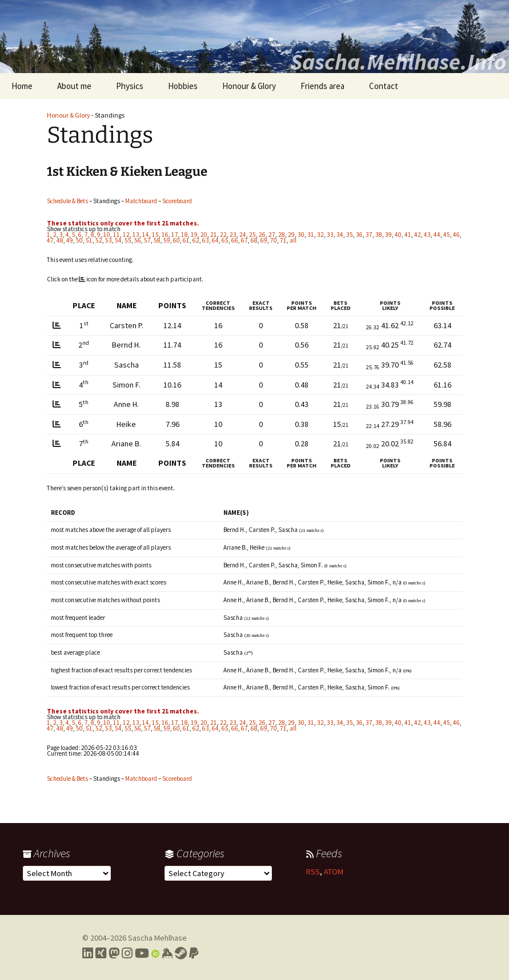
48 (60, 240)
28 (282, 235)
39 (388, 235)
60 (177, 240)
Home (22, 86)
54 (118, 240)
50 (79, 240)
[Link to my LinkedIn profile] (88, 953)
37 (369, 235)
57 (147, 240)
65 (225, 240)
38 (379, 235)
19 (194, 235)
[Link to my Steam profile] (181, 953)
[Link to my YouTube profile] (142, 953)
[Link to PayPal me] (194, 953)
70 (274, 240)
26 (262, 235)
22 (223, 235)
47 (50, 240)
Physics (130, 86)
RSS (313, 872)
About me (74, 86)
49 (70, 240)
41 (408, 235)
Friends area (322, 86)
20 (204, 235)
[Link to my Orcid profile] (155, 953)
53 (109, 240)
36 (359, 235)
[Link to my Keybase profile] (167, 953)
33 (330, 235)
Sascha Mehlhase (157, 938)
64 (215, 240)
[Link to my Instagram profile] (127, 953)
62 (196, 240)
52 (99, 240)
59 (167, 240)
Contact (384, 86)
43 (427, 235)
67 (245, 240)
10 (107, 235)
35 (350, 235)
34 (340, 235)
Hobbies (183, 86)
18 (185, 235)
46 (456, 235)
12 (126, 235)
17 (175, 235)
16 (165, 235)
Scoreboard (177, 201)
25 (253, 235)
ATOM (334, 872)
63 (206, 240)
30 (301, 235)
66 (235, 240)
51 (89, 240)
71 (283, 240)
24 (243, 235)
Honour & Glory (249, 86)
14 (146, 235)
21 (214, 235)
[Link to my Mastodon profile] (114, 953)
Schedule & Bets (67, 201)
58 (157, 240)
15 (155, 235)
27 (272, 235)
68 (254, 240)
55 (128, 240)
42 (418, 235)
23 (233, 235)
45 (447, 235)
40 (398, 235)
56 (138, 240)
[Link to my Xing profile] (101, 953)
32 (320, 235)
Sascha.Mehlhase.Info (398, 62)
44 (437, 235)
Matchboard (141, 201)
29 (291, 235)
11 (117, 235)
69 (264, 240)
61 (186, 240)
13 (136, 235)
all (293, 240)
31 (311, 235)
